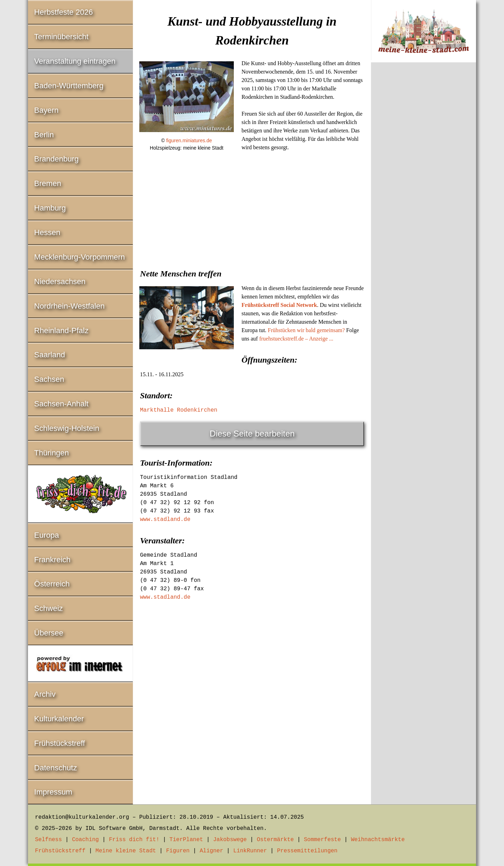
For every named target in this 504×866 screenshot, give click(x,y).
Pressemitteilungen (307, 851)
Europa (47, 535)
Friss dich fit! (134, 840)
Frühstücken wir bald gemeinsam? (306, 330)
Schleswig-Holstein (67, 428)
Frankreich (52, 560)
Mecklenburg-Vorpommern (80, 257)
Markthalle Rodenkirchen (179, 410)
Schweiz (49, 608)
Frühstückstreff (60, 743)
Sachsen (49, 379)
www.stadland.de (165, 520)
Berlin (44, 135)
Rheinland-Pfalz (61, 331)
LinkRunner (250, 851)
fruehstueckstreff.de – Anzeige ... (296, 339)
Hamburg (50, 208)
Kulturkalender (59, 719)
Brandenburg (57, 159)
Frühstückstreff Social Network (279, 305)
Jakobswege (230, 840)
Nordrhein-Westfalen (69, 306)
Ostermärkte (275, 840)
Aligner (212, 851)
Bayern (47, 110)
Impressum (53, 792)
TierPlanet (186, 840)
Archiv (45, 694)
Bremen (48, 183)
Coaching (86, 840)
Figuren (178, 851)
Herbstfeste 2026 (64, 12)
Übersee (49, 633)
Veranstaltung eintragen (75, 61)
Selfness (48, 840)
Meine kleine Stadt (126, 851)
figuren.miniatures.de (189, 140)
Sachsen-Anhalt (61, 404)
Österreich (52, 584)
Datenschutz (56, 768)
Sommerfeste (322, 840)
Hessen (47, 232)
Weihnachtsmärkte (378, 840)
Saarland (50, 355)
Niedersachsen (60, 281)
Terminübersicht (61, 37)
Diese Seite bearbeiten (252, 434)
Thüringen (52, 453)
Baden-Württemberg (69, 86)
